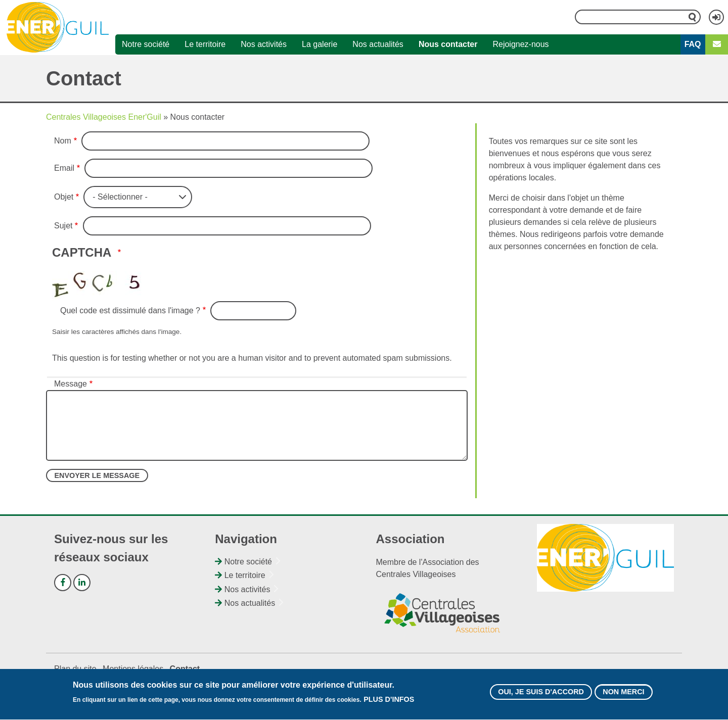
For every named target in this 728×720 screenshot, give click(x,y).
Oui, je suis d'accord (541, 695)
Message (71, 384)
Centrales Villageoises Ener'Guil (104, 117)
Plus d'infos (389, 703)
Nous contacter (448, 44)
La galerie (320, 44)
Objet (64, 197)
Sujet (63, 226)
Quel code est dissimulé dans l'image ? (130, 310)
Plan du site (75, 669)
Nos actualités (378, 44)
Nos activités (264, 44)
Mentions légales (133, 669)
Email (64, 168)
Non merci (623, 695)
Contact (185, 669)
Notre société (146, 44)
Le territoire (205, 44)
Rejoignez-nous (520, 44)
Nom (63, 141)
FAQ (693, 44)
